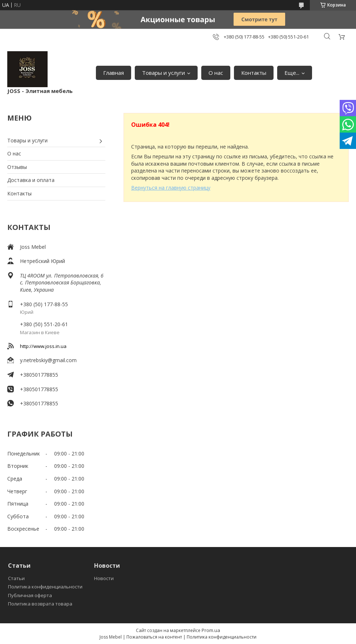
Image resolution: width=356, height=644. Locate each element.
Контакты (254, 73)
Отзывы (17, 167)
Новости (104, 578)
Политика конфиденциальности (45, 587)
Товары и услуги (163, 73)
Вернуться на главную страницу (171, 188)
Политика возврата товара (40, 604)
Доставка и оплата (31, 180)
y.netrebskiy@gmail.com (48, 360)
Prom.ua (211, 630)
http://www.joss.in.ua (43, 346)
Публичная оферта (30, 595)
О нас (216, 73)
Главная (114, 73)
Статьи (16, 578)
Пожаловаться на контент (154, 637)
